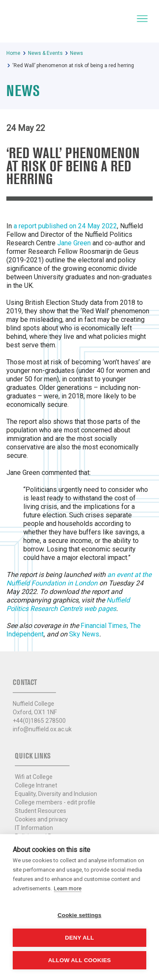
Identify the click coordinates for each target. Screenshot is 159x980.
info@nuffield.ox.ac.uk (42, 729)
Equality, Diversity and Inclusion (56, 794)
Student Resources (40, 811)
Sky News (84, 634)
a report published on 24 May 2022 (65, 226)
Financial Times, (104, 626)
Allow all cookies (79, 960)
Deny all (79, 938)
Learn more (68, 888)
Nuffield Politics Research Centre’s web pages (68, 604)
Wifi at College (34, 777)
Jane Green (74, 243)
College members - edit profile (55, 802)
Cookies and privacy (41, 819)
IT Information (34, 828)
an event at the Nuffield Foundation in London (79, 579)
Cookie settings (80, 915)
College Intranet (36, 785)
